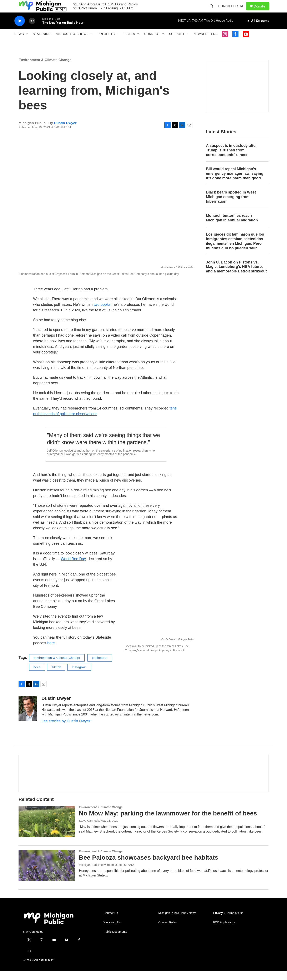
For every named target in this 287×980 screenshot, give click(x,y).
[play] (20, 30)
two (97, 314)
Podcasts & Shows (72, 43)
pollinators (100, 667)
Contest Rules (167, 932)
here (51, 652)
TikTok (56, 677)
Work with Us (112, 932)
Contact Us (111, 922)
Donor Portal (233, 11)
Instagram (79, 677)
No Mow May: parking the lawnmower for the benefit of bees (168, 823)
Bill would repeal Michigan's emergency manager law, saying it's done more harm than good (235, 183)
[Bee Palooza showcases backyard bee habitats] (47, 875)
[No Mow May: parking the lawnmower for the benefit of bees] (47, 831)
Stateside (42, 43)
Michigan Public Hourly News (177, 922)
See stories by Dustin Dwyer (66, 730)
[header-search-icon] (213, 11)
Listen (129, 43)
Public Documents (115, 941)
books (106, 314)
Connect (152, 43)
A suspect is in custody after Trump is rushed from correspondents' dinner (231, 160)
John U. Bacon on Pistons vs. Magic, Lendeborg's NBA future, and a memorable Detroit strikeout (236, 276)
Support (177, 43)
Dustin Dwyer (65, 132)
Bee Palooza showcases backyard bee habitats (149, 867)
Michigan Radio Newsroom (96, 874)
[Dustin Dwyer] (28, 718)
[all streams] (258, 30)
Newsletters (206, 43)
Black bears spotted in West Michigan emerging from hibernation (231, 206)
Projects (106, 43)
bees (37, 677)
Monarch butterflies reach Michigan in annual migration (232, 227)
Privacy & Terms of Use (228, 922)
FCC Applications (224, 932)
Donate (262, 11)
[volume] (32, 30)
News (19, 43)
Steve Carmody (89, 830)
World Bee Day (73, 568)
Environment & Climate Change (45, 69)
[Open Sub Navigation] (27, 43)
